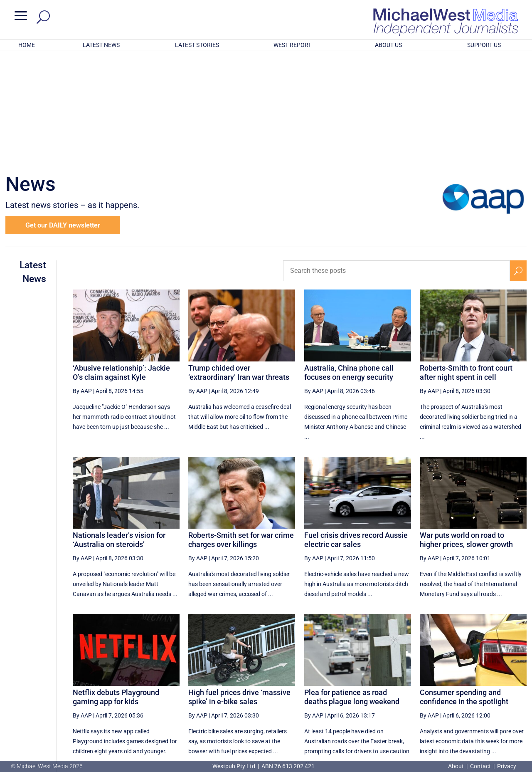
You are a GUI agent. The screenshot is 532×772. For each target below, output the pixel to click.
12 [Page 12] (354, 689)
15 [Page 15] (416, 689)
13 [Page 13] (374, 689)
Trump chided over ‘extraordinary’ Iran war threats (239, 264)
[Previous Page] (334, 689)
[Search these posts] (397, 162)
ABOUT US (388, 45)
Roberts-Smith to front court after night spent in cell (466, 264)
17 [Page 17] (459, 689)
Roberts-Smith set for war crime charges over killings (241, 431)
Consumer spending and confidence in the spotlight (464, 588)
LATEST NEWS (101, 45)
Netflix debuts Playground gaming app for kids (116, 588)
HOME (27, 45)
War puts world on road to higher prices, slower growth (466, 431)
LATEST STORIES (197, 45)
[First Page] (316, 689)
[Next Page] (499, 689)
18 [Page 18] (480, 689)
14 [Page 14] (396, 689)
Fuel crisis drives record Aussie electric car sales (356, 431)
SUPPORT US (484, 45)
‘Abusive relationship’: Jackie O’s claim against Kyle (121, 264)
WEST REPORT (292, 45)
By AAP (82, 282)
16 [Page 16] (438, 689)
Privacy (507, 766)
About (457, 766)
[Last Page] (517, 689)
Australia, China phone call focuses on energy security (349, 264)
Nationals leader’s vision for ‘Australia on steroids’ (119, 431)
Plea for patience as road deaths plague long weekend (352, 588)
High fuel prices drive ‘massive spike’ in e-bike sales (239, 588)
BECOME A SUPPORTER (489, 718)
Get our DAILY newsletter (63, 116)
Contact (480, 766)
